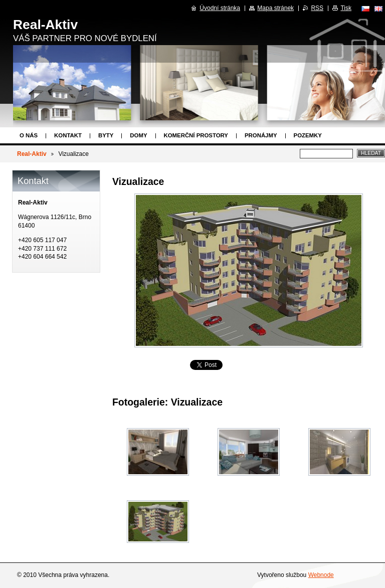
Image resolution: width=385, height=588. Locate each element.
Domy (138, 135)
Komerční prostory (196, 135)
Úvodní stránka (220, 8)
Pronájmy (261, 135)
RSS (317, 8)
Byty (106, 135)
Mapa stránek (275, 8)
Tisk (346, 8)
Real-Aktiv (32, 154)
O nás (29, 135)
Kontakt (68, 135)
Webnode (321, 575)
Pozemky (308, 135)
